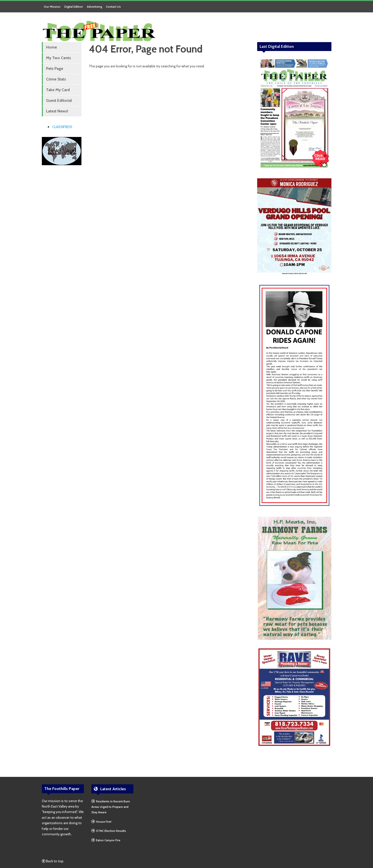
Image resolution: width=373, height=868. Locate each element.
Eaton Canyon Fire (108, 840)
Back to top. (53, 861)
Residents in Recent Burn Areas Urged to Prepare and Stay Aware (111, 807)
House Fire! (104, 822)
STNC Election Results (111, 831)
